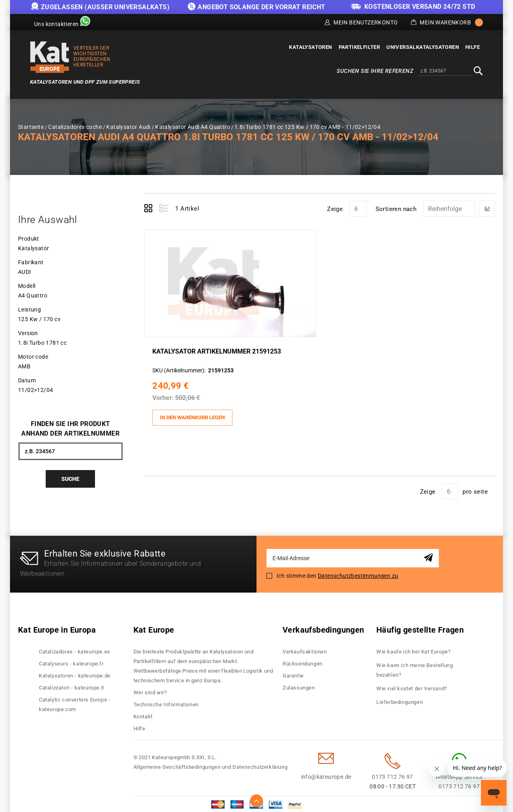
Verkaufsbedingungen (323, 628)
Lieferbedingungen (400, 700)
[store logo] (50, 57)
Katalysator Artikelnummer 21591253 (219, 351)
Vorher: (165, 397)
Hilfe (139, 727)
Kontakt (143, 715)
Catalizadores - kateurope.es (75, 650)
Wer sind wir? (150, 690)
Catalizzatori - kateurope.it (72, 686)
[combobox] (445, 71)
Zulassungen (299, 686)
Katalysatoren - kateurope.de (75, 674)
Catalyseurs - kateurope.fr (71, 662)
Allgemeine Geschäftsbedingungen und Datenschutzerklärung (211, 765)
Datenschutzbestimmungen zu (358, 574)
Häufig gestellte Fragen (420, 628)
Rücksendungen (303, 662)
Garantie (293, 674)
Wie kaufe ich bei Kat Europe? (413, 650)
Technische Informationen (166, 702)
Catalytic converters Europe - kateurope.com (75, 702)
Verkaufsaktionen (305, 650)
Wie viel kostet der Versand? (412, 686)
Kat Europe (154, 628)
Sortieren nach (396, 209)
